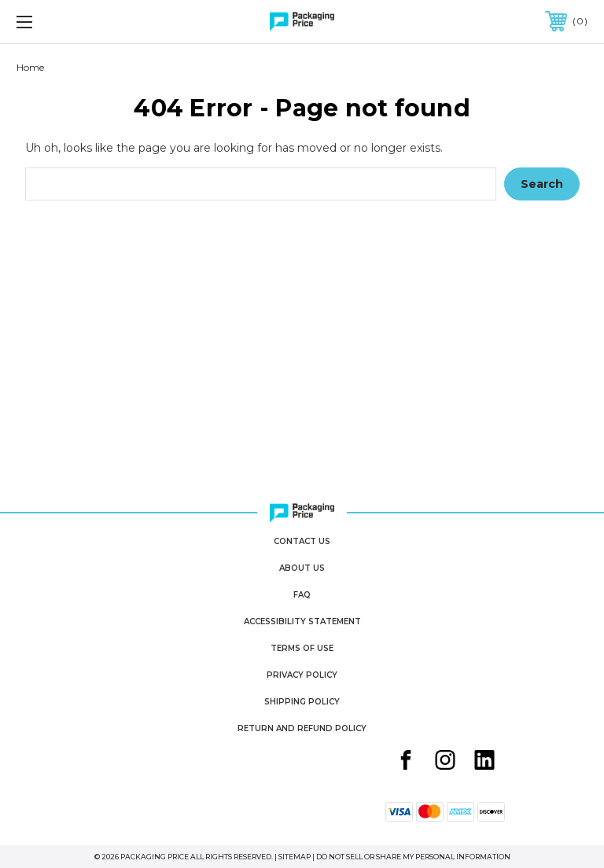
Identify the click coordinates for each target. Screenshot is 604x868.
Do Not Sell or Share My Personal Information (413, 857)
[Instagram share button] (445, 762)
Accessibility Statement (302, 622)
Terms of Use (302, 648)
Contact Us (302, 541)
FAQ (302, 595)
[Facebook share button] (406, 762)
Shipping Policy (302, 702)
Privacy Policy (302, 675)
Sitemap (295, 857)
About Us (302, 568)
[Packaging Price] (302, 22)
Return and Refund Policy (302, 728)
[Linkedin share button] (484, 762)
